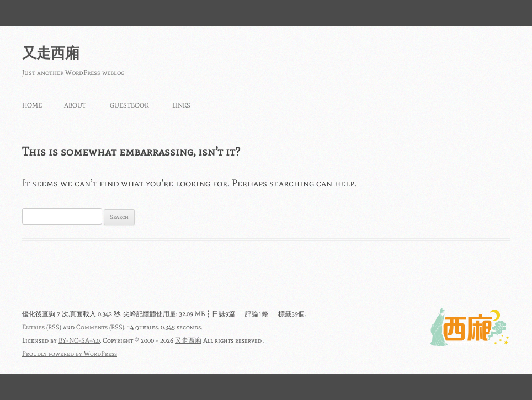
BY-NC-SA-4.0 (79, 340)
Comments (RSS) (100, 327)
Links (181, 105)
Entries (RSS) (42, 327)
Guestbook (129, 105)
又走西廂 (51, 53)
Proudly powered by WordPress (70, 354)
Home (32, 105)
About (75, 105)
